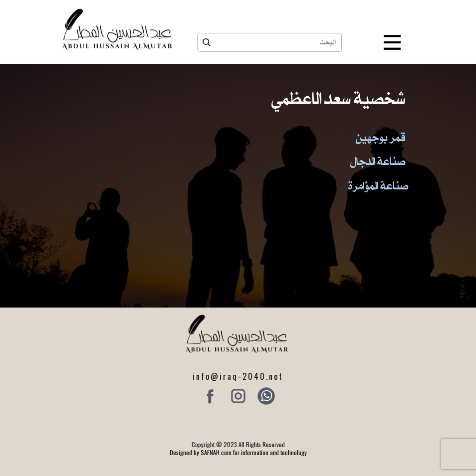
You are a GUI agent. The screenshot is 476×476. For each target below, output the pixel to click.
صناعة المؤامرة (378, 185)
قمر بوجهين (380, 137)
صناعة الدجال (378, 161)
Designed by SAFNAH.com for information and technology (238, 452)
